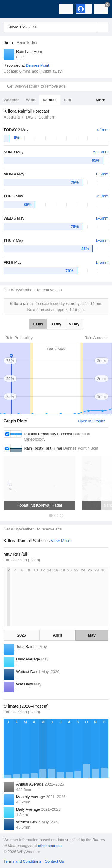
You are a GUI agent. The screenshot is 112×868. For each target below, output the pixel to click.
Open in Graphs (91, 421)
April (57, 635)
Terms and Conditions (22, 861)
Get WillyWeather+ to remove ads (36, 86)
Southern (47, 117)
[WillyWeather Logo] (13, 9)
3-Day (56, 324)
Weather (11, 100)
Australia (12, 117)
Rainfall (50, 100)
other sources (50, 846)
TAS (29, 117)
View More (61, 541)
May (92, 635)
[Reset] (93, 27)
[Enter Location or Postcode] (56, 27)
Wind (31, 100)
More (101, 100)
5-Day (74, 324)
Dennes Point (37, 65)
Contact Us (54, 861)
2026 (22, 635)
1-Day (38, 324)
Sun (68, 100)
